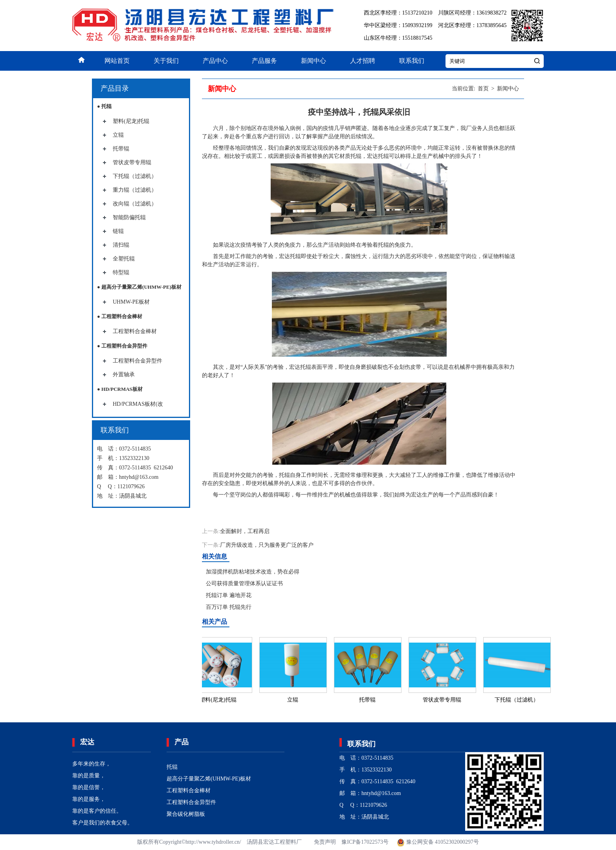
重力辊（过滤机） (135, 190)
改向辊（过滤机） (135, 204)
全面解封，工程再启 (245, 531)
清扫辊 (121, 245)
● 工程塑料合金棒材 (120, 316)
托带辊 (121, 149)
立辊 (118, 135)
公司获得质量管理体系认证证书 (244, 583)
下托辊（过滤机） (135, 176)
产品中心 (215, 61)
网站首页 (117, 61)
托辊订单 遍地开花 (229, 595)
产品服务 (264, 61)
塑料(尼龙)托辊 (131, 121)
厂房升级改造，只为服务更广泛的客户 (267, 545)
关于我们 (166, 61)
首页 (483, 89)
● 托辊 (104, 106)
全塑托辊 (124, 259)
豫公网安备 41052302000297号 (437, 842)
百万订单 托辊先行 (229, 607)
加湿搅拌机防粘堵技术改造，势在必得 (253, 572)
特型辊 (121, 272)
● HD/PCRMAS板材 (120, 389)
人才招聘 (363, 61)
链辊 (118, 231)
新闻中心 (313, 61)
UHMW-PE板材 (131, 302)
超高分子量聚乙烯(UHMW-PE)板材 (209, 779)
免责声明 (325, 842)
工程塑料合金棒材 (135, 331)
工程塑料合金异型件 (137, 361)
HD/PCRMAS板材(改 (138, 404)
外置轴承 (124, 375)
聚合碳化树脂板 (186, 814)
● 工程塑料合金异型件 (122, 346)
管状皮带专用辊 (132, 162)
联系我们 (412, 61)
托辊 (172, 767)
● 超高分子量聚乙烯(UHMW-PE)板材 (139, 287)
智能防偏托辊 (129, 217)
